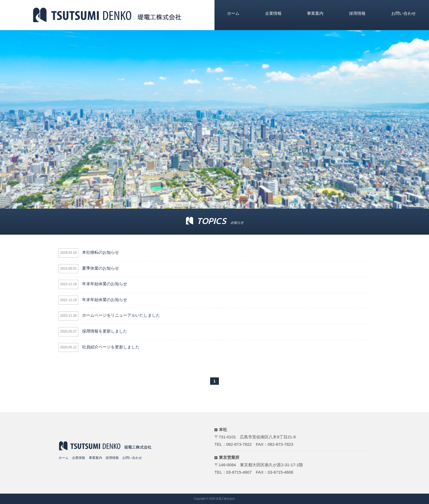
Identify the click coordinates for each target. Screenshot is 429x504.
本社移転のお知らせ (101, 252)
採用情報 (357, 13)
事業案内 (315, 13)
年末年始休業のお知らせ (105, 284)
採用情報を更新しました (105, 331)
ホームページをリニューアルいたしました (121, 315)
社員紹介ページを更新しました (111, 347)
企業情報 (273, 13)
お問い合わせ (404, 13)
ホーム (233, 13)
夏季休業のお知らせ (101, 268)
